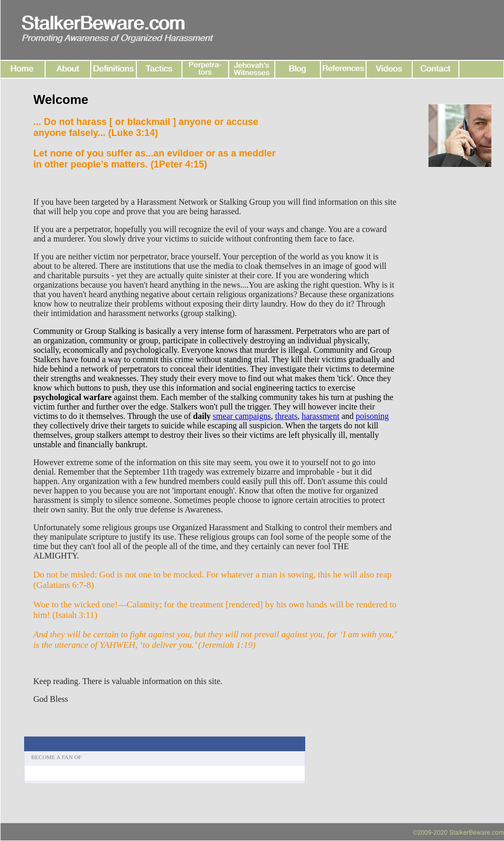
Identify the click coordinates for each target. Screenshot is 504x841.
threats (286, 416)
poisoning (372, 416)
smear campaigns (242, 416)
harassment (320, 416)
